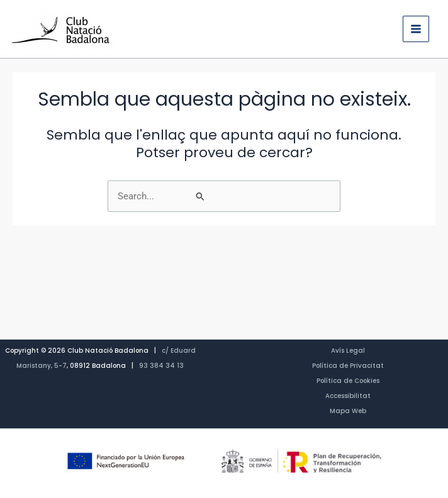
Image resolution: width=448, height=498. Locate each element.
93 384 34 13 (161, 366)
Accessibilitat (348, 396)
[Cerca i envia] (263, 196)
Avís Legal (348, 351)
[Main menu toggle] (416, 29)
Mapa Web (348, 411)
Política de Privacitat (348, 366)
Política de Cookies (348, 381)
